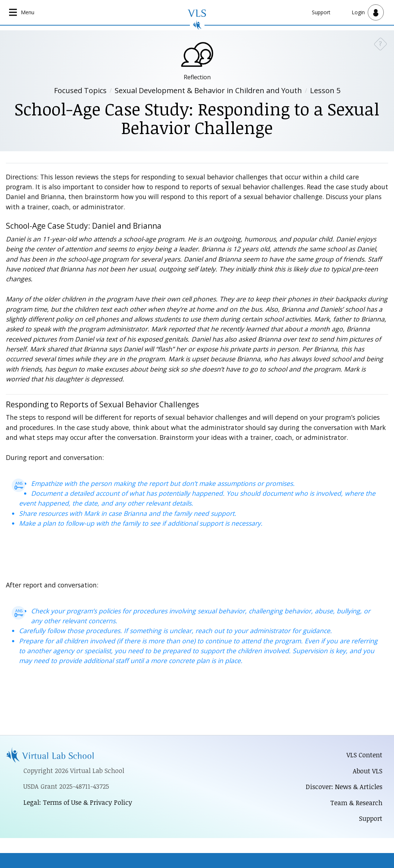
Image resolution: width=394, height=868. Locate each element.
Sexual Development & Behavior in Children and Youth (208, 90)
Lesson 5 (325, 90)
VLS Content (364, 755)
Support (321, 12)
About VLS (368, 771)
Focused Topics (80, 90)
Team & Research (356, 803)
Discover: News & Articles (344, 787)
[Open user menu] (368, 12)
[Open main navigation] (22, 12)
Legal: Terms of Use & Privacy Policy (78, 802)
